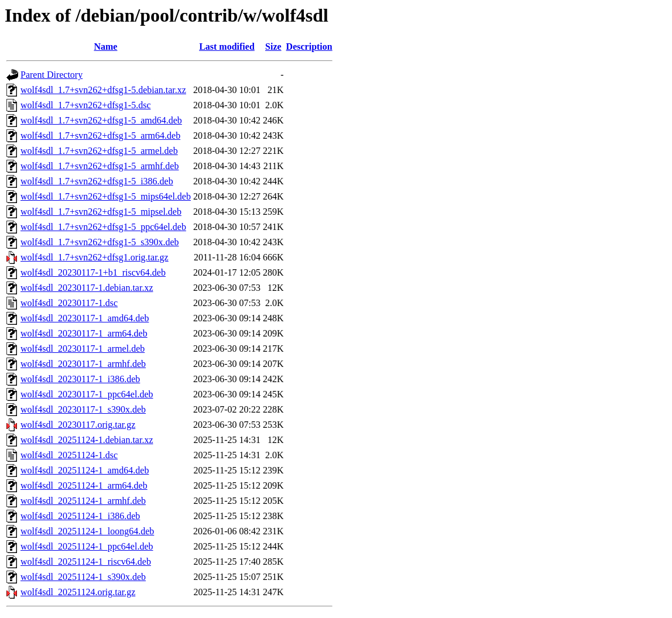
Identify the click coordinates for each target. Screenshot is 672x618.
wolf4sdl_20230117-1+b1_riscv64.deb (93, 272)
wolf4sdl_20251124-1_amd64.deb (85, 470)
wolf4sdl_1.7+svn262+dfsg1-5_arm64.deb (100, 135)
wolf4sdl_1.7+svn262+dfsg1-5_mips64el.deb (106, 196)
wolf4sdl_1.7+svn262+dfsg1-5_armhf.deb (100, 166)
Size (273, 47)
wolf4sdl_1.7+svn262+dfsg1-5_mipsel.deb (101, 212)
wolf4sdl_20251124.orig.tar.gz (78, 592)
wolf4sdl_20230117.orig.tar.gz (78, 425)
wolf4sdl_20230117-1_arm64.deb (84, 333)
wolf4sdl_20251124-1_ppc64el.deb (87, 546)
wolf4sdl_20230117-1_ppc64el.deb (87, 394)
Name (105, 47)
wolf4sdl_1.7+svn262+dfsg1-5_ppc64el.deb (103, 227)
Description (309, 47)
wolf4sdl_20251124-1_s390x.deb (83, 577)
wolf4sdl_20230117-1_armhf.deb (83, 364)
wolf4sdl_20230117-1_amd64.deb (85, 318)
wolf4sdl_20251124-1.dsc (69, 455)
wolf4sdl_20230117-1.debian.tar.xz (87, 288)
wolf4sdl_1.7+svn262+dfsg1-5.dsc (85, 105)
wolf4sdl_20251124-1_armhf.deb (83, 501)
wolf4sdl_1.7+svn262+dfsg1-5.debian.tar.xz (103, 90)
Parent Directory (52, 75)
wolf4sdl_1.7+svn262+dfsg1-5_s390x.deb (100, 242)
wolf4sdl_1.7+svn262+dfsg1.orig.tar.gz (95, 257)
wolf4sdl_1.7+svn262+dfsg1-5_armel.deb (99, 151)
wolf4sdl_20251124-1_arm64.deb (84, 485)
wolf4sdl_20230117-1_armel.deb (83, 349)
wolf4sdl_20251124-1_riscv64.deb (86, 562)
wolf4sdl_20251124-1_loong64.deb (87, 531)
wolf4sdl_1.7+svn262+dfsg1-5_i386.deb (97, 181)
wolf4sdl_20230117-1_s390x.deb (83, 409)
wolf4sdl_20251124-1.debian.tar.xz (87, 440)
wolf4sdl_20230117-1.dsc (69, 303)
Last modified (227, 47)
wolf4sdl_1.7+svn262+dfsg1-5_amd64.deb (101, 120)
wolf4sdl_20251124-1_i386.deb (80, 516)
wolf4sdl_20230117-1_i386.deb (80, 379)
